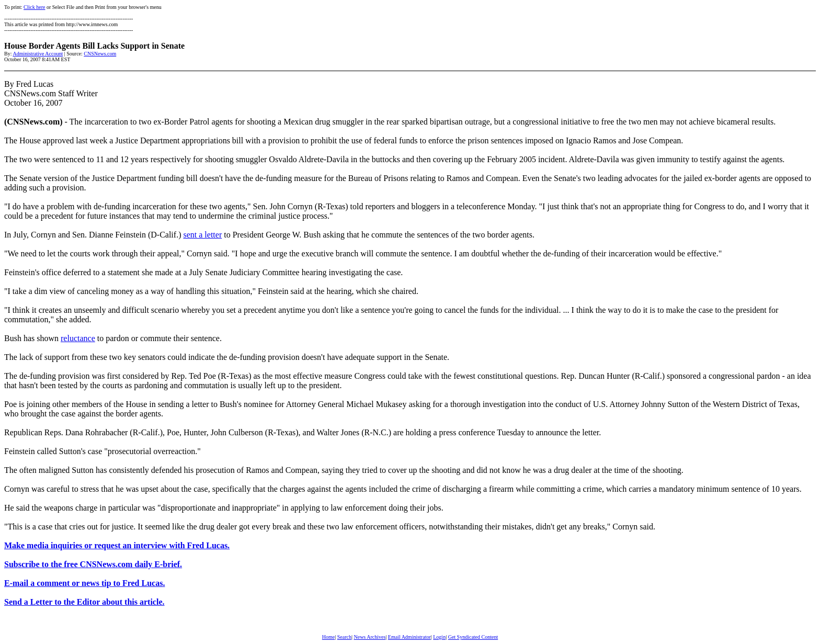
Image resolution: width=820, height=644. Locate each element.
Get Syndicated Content (473, 637)
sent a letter (202, 235)
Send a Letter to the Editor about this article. (84, 602)
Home (328, 637)
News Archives (369, 637)
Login (439, 637)
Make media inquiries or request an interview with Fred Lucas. (117, 545)
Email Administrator (409, 637)
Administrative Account (38, 54)
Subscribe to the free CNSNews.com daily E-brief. (93, 564)
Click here (34, 7)
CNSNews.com (100, 54)
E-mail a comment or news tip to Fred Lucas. (84, 583)
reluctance (78, 338)
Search (344, 637)
